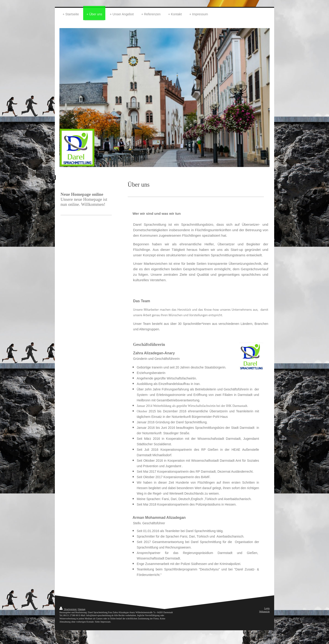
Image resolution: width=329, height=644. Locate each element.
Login (267, 608)
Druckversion (68, 609)
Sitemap (82, 609)
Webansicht (264, 611)
